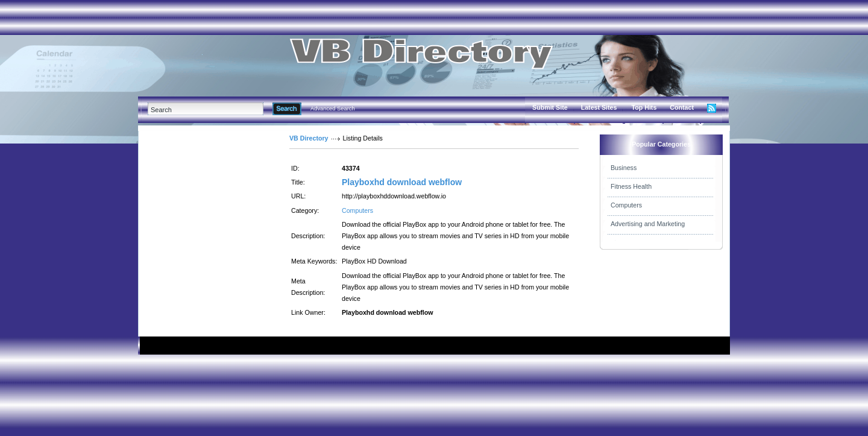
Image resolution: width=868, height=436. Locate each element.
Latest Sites (599, 107)
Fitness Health (631, 186)
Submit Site (550, 107)
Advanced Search (333, 109)
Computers (357, 210)
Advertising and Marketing (648, 224)
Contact (682, 107)
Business (624, 168)
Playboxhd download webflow (402, 182)
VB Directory (309, 138)
